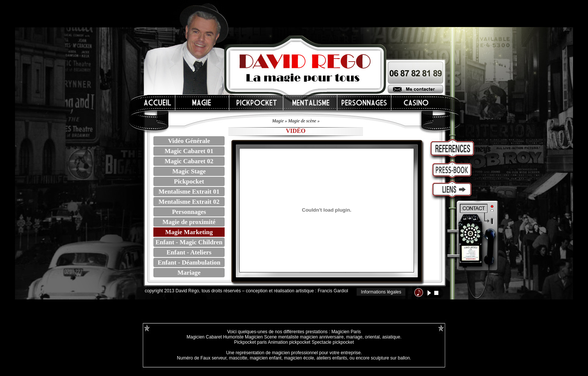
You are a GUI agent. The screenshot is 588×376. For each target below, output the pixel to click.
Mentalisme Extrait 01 (189, 192)
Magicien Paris (346, 332)
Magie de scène (302, 121)
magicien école (299, 358)
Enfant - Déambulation (189, 262)
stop (436, 293)
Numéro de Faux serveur (202, 358)
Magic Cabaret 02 (189, 161)
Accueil (158, 103)
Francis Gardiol (333, 291)
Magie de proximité (189, 222)
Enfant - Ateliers (189, 252)
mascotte (238, 358)
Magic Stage (189, 171)
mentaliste (288, 337)
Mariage (189, 273)
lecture (429, 293)
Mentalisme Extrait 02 (189, 202)
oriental (372, 337)
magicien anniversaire (322, 337)
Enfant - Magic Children (189, 242)
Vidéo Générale (189, 141)
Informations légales (381, 292)
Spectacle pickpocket (333, 342)
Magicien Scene (261, 337)
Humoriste (233, 337)
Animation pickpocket (289, 342)
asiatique (391, 337)
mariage (354, 337)
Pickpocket (189, 181)
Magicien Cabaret (204, 337)
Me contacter (415, 89)
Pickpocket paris (250, 342)
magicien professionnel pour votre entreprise (316, 353)
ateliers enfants (332, 358)
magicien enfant (266, 358)
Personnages (189, 212)
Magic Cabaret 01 (189, 151)
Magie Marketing (189, 232)
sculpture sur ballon (390, 358)
